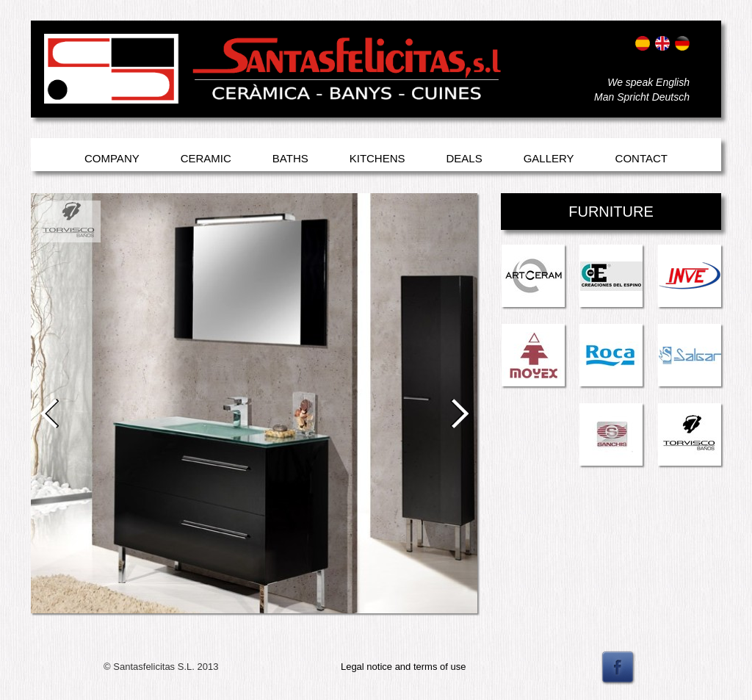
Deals (464, 158)
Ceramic (206, 158)
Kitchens (377, 158)
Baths (290, 158)
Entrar (58, 86)
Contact (641, 158)
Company (112, 158)
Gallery (549, 158)
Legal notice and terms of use (404, 667)
